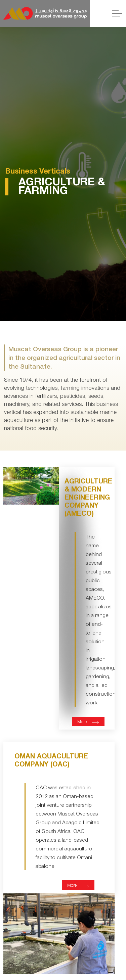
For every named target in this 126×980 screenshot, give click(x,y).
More (88, 721)
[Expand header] (117, 13)
